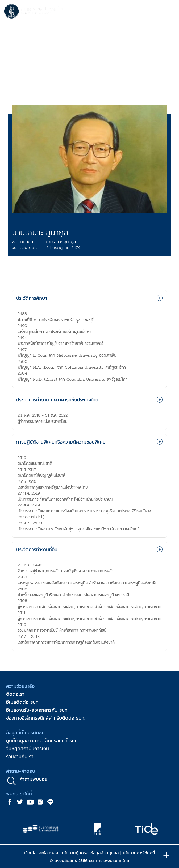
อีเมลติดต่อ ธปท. (23, 702)
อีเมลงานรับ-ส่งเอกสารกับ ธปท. (37, 710)
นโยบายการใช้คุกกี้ (139, 853)
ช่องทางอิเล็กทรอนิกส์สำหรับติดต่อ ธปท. (46, 718)
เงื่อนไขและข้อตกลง (41, 853)
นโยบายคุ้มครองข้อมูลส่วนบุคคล (90, 853)
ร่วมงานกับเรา (20, 756)
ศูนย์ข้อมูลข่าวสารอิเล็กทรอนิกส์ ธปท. (42, 740)
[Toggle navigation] (170, 12)
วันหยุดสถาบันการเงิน (28, 748)
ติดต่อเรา (15, 694)
